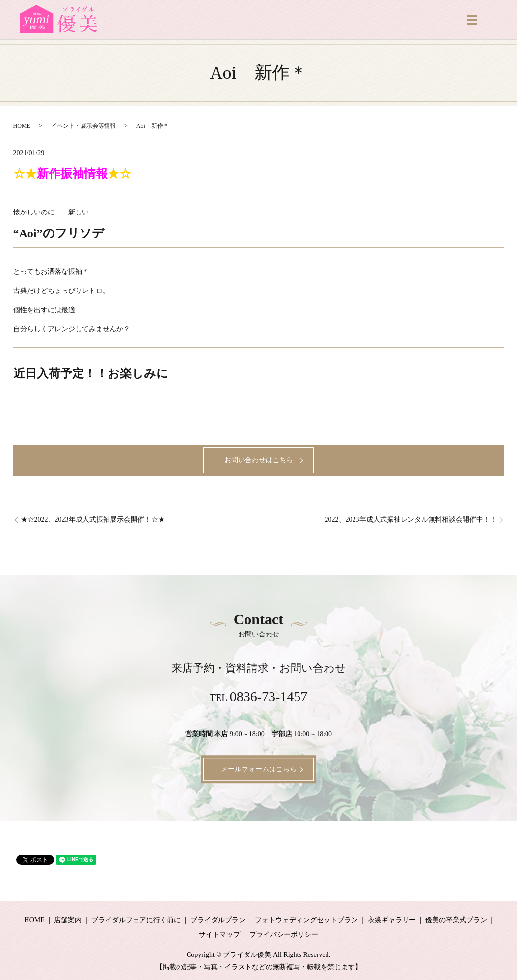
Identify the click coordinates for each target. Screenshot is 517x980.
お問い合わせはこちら (259, 460)
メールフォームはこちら (259, 769)
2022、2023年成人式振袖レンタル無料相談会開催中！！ (411, 519)
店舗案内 (68, 920)
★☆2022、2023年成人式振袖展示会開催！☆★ (93, 519)
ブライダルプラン (218, 920)
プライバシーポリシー (284, 935)
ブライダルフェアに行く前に (136, 920)
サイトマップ (219, 935)
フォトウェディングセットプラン (306, 920)
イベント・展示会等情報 (83, 126)
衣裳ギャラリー (392, 920)
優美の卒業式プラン (456, 920)
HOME (22, 126)
